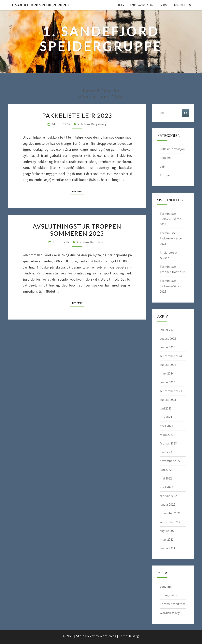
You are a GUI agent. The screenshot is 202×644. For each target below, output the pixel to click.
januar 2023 (167, 452)
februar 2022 (168, 496)
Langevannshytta (142, 5)
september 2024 (171, 356)
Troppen (166, 175)
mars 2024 (167, 373)
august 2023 (168, 400)
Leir (162, 166)
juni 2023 (166, 408)
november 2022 (170, 461)
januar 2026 (167, 330)
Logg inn (166, 586)
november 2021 (170, 513)
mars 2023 (167, 435)
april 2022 (166, 487)
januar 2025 (167, 347)
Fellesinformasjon (172, 149)
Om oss (163, 5)
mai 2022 (166, 478)
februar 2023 (168, 443)
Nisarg (134, 636)
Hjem (121, 5)
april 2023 (166, 426)
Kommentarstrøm (172, 604)
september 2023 (171, 391)
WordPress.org (170, 613)
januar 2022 (167, 504)
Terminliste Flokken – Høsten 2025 (172, 238)
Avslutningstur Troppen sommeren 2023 (77, 230)
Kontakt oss (182, 5)
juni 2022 (166, 470)
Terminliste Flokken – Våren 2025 (170, 286)
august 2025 (168, 339)
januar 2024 (167, 382)
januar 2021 (167, 548)
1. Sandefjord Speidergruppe (40, 5)
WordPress (108, 636)
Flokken (165, 158)
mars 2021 (167, 539)
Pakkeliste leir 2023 (77, 115)
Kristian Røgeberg (92, 124)
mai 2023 (166, 417)
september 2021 (171, 522)
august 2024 (168, 365)
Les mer (78, 191)
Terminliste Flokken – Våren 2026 (170, 219)
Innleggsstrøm (170, 595)
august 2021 (168, 531)
